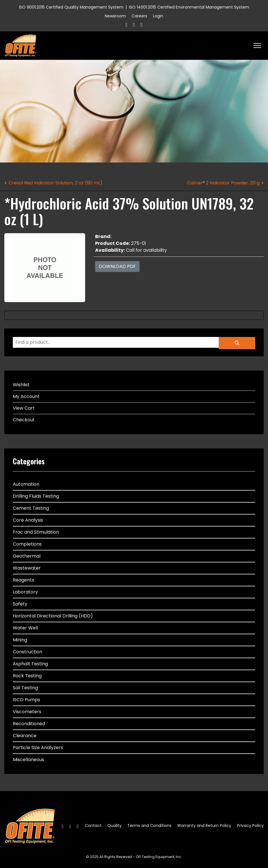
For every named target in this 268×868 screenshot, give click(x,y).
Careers (139, 16)
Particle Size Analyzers (38, 748)
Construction (27, 652)
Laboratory (25, 592)
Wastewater (27, 568)
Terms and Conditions (149, 826)
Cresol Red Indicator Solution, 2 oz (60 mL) (56, 183)
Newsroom (115, 16)
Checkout (24, 420)
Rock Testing (27, 676)
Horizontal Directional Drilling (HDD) (53, 616)
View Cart (24, 408)
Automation (26, 484)
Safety (20, 604)
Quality (114, 826)
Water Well (25, 628)
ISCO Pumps (26, 700)
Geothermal (27, 556)
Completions (27, 544)
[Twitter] (134, 25)
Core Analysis (28, 520)
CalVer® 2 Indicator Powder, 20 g (223, 183)
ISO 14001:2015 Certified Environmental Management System (189, 7)
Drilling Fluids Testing (36, 496)
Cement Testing (31, 508)
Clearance (25, 736)
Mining (20, 640)
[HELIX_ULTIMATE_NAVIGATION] (257, 46)
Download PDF (117, 266)
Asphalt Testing (30, 664)
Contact (93, 826)
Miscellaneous (28, 760)
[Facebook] (127, 25)
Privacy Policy (250, 826)
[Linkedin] (142, 25)
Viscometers (27, 712)
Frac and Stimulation (36, 532)
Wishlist (21, 385)
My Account (26, 396)
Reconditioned (29, 724)
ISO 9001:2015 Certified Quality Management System (71, 7)
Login (158, 16)
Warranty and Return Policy (204, 826)
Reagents (23, 580)
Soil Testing (25, 688)
